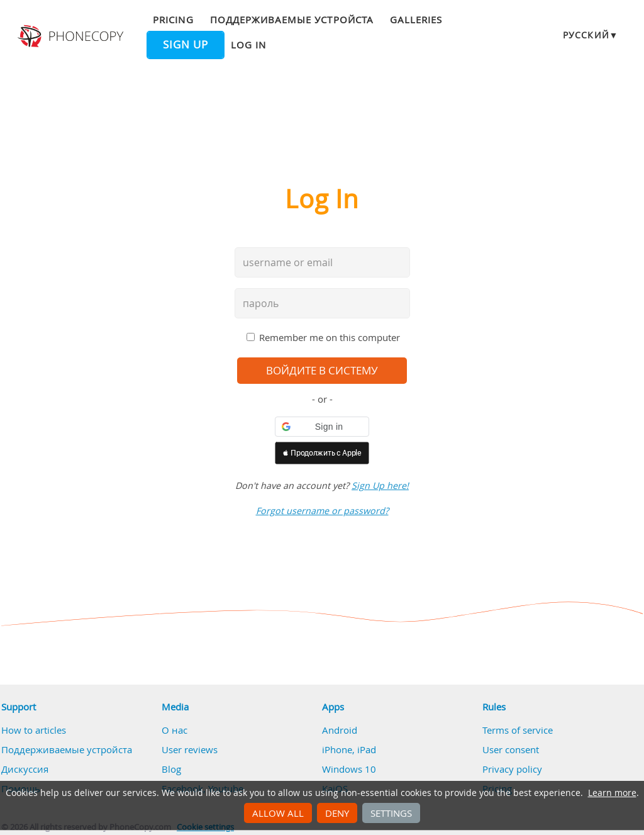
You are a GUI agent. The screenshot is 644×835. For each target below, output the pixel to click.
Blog (171, 769)
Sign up (186, 45)
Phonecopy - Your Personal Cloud (72, 36)
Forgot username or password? (322, 511)
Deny (337, 813)
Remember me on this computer (330, 337)
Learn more (612, 793)
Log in (248, 45)
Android (340, 730)
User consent (511, 749)
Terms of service (518, 730)
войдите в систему (322, 371)
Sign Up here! (380, 485)
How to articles (34, 730)
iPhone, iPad (349, 749)
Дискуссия (25, 769)
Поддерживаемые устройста (292, 20)
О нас (175, 730)
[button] (322, 427)
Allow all (278, 813)
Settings (391, 813)
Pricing (173, 20)
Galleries (416, 20)
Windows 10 (349, 769)
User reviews (190, 749)
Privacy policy (512, 769)
